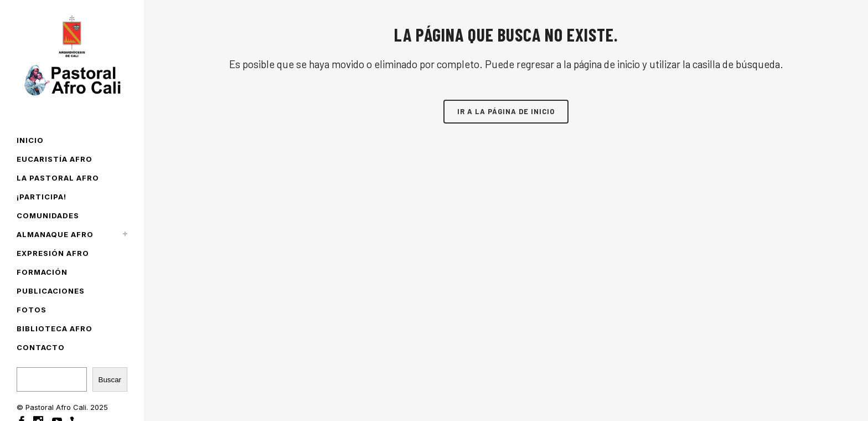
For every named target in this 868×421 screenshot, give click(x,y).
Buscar (110, 380)
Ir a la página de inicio (506, 111)
